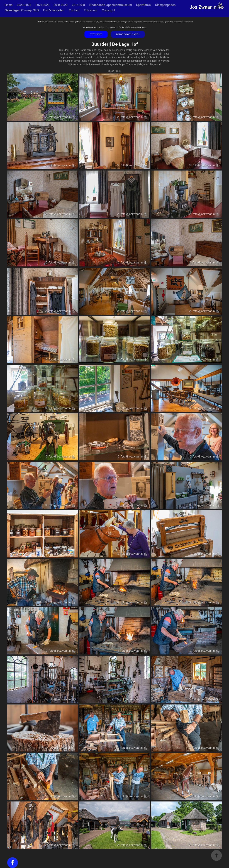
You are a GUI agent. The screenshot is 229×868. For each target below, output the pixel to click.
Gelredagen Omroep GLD (22, 10)
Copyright (109, 10)
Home (9, 5)
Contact (74, 10)
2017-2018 (78, 5)
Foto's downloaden (128, 34)
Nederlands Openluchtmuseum (111, 5)
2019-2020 (61, 5)
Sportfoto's (143, 5)
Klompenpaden (165, 5)
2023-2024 (24, 5)
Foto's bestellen (54, 10)
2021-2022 (42, 5)
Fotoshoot (91, 10)
